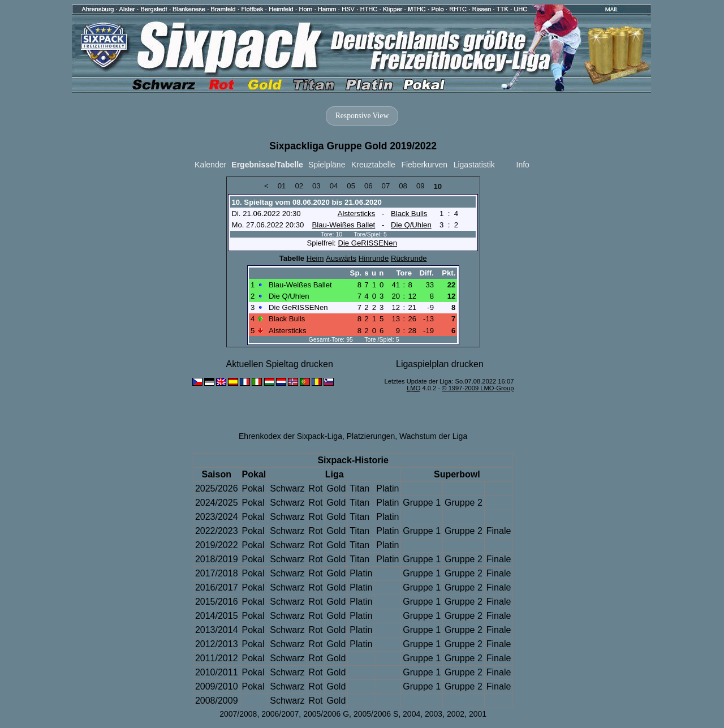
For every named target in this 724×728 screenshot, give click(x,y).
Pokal (253, 488)
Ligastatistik (474, 165)
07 (386, 186)
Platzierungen (371, 436)
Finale (499, 531)
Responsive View (362, 116)
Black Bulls (409, 214)
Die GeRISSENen (367, 243)
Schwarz (287, 488)
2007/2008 (238, 714)
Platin (387, 488)
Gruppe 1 (422, 503)
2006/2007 (280, 714)
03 (316, 186)
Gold (336, 488)
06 (369, 186)
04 (334, 186)
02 (299, 186)
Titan (359, 488)
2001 (478, 714)
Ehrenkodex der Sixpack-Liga (290, 436)
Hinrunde (374, 258)
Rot (316, 488)
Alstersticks (357, 214)
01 (282, 186)
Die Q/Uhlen (411, 225)
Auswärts (341, 258)
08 (403, 186)
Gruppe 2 (464, 503)
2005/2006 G (326, 714)
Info (523, 165)
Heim (315, 258)
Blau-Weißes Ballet (344, 225)
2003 (434, 714)
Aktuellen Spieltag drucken (279, 364)
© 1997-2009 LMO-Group (478, 388)
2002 (456, 714)
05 (351, 186)
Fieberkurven (424, 165)
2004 (411, 714)
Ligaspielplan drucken (440, 364)
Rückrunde (409, 258)
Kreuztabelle (373, 165)
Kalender (210, 165)
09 (421, 186)
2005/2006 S (376, 714)
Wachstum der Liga (433, 436)
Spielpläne (327, 165)
